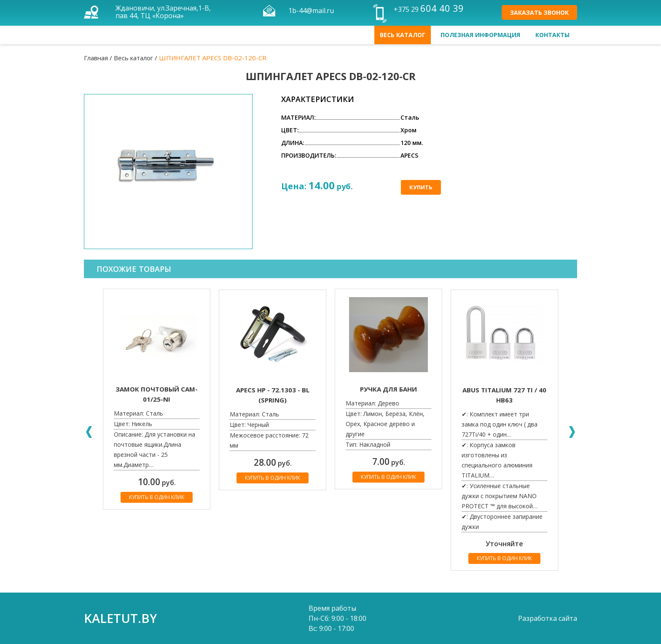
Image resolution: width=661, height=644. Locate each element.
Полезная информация (480, 35)
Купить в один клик (157, 497)
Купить (421, 187)
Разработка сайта (548, 618)
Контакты (552, 35)
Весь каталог (403, 35)
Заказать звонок (539, 12)
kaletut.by (120, 618)
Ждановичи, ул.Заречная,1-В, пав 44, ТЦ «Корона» (163, 12)
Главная (96, 58)
